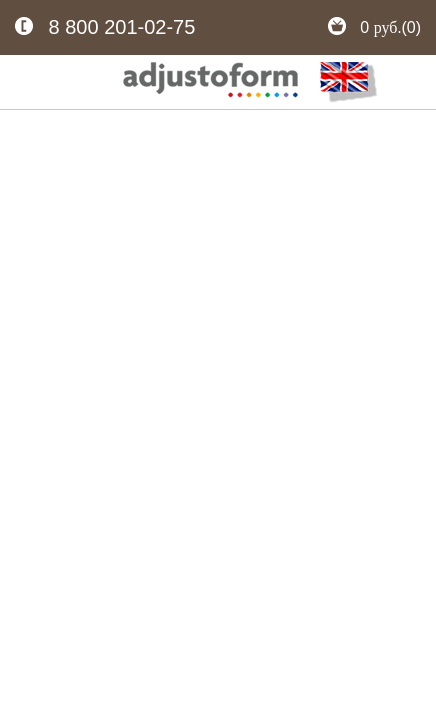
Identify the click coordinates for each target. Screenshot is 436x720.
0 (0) (374, 27)
